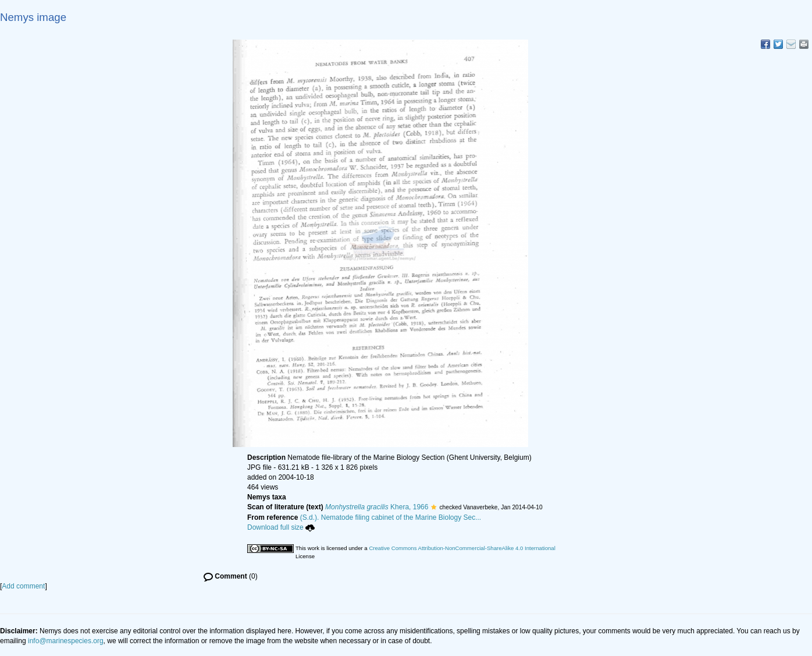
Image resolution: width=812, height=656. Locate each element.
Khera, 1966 (377, 507)
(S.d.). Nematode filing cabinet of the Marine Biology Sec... (391, 517)
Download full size (281, 527)
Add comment (23, 586)
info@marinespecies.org (66, 641)
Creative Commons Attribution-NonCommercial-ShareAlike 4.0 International (462, 548)
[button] (434, 507)
